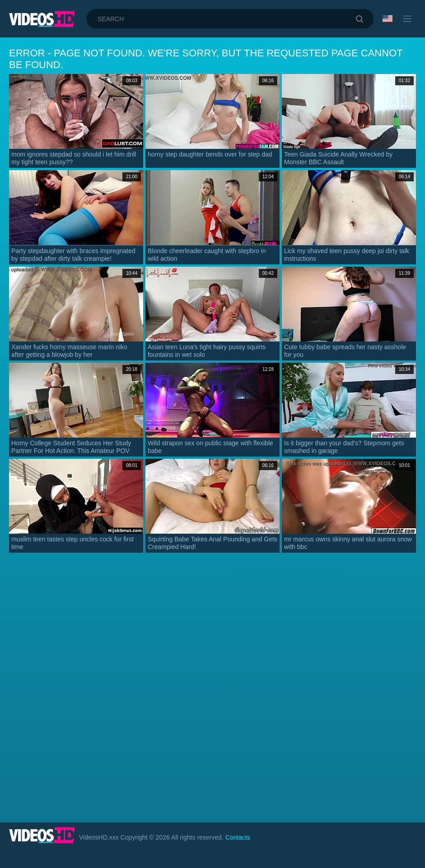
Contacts (238, 837)
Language (388, 18)
